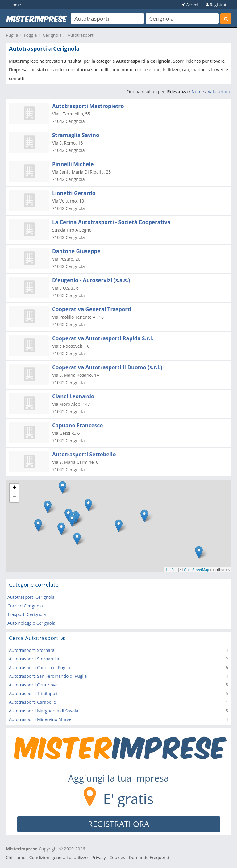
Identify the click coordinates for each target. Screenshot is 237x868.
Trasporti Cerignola (27, 614)
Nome (198, 92)
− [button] (14, 497)
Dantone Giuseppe (76, 251)
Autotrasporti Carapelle (32, 702)
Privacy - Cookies (108, 857)
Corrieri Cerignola (25, 606)
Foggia (30, 35)
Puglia (12, 35)
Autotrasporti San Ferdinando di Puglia (48, 676)
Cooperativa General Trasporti (92, 309)
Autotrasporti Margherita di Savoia (44, 711)
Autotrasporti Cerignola (31, 597)
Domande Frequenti (149, 857)
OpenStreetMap (197, 570)
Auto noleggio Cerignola (31, 623)
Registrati (217, 5)
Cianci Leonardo (73, 396)
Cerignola (52, 35)
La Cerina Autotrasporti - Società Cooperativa (111, 222)
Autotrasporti (81, 35)
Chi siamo (16, 857)
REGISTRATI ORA (119, 824)
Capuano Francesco (77, 425)
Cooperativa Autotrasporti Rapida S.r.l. (103, 338)
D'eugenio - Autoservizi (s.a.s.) (91, 280)
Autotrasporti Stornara (32, 650)
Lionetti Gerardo (74, 193)
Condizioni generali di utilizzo (59, 857)
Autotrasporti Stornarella (34, 659)
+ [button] (14, 488)
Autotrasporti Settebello (84, 454)
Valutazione (219, 92)
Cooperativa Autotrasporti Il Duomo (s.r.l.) (107, 367)
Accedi (190, 5)
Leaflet (171, 570)
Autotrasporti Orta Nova (33, 685)
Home (15, 5)
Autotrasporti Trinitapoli (33, 693)
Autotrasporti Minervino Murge (40, 719)
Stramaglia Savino (76, 135)
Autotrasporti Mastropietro (88, 106)
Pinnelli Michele (73, 164)
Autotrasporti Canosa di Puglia (39, 667)
